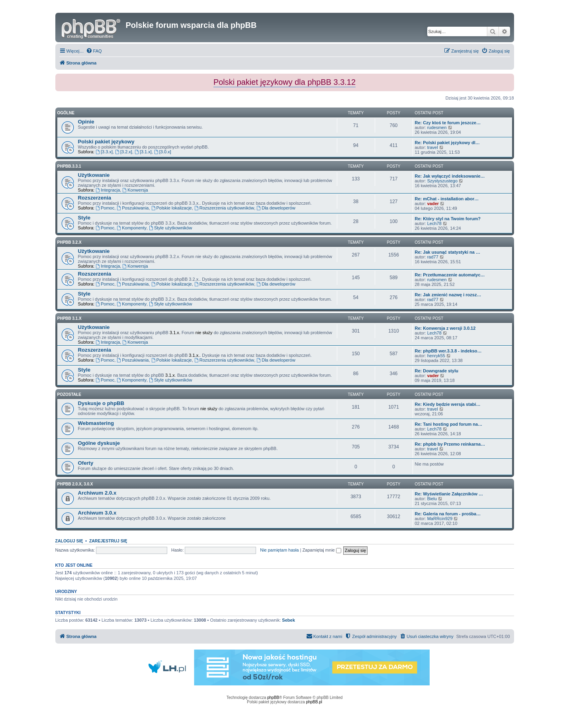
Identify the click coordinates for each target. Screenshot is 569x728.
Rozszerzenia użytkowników (224, 208)
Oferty (86, 463)
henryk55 (436, 356)
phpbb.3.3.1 (69, 166)
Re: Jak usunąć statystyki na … (448, 252)
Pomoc (105, 208)
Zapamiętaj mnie (322, 550)
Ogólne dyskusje (99, 443)
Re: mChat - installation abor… (447, 199)
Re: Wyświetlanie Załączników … (449, 494)
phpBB (273, 698)
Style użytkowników (170, 228)
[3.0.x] (163, 152)
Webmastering (96, 423)
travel (433, 147)
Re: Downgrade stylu (437, 371)
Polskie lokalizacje (172, 208)
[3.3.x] (104, 152)
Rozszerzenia (95, 198)
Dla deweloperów (276, 208)
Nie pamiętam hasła (279, 550)
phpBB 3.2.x (69, 242)
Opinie (86, 122)
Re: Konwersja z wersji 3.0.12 (445, 328)
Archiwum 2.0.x (97, 493)
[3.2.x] (124, 152)
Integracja (108, 190)
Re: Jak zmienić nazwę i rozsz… (448, 295)
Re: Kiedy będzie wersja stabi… (448, 404)
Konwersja (135, 190)
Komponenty (132, 228)
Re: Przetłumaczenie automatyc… (450, 275)
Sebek (288, 620)
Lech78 (434, 223)
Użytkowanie (94, 175)
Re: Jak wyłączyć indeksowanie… (450, 176)
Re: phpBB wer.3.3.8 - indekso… (448, 351)
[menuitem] (94, 51)
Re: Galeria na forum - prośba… (448, 514)
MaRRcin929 (440, 519)
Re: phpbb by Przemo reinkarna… (450, 444)
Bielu (432, 499)
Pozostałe (69, 394)
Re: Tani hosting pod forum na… (449, 424)
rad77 (433, 257)
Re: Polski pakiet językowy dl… (447, 143)
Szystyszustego (442, 181)
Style (84, 218)
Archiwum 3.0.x (97, 513)
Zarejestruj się (108, 541)
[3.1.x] (143, 152)
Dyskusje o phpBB (101, 403)
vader (433, 204)
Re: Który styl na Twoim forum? (448, 219)
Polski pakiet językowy (106, 142)
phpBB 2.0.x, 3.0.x (75, 484)
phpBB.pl (314, 702)
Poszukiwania (133, 208)
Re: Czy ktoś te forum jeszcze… (448, 123)
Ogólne (66, 113)
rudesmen (437, 127)
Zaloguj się (69, 541)
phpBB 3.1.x (69, 318)
